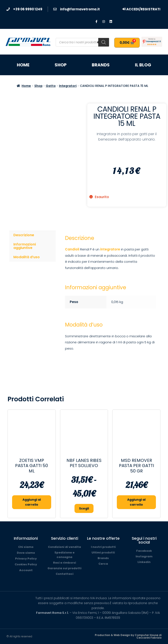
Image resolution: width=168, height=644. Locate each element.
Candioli (72, 249)
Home (23, 65)
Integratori (68, 86)
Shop (61, 65)
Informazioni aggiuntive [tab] (25, 246)
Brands (101, 65)
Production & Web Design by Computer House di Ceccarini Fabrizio (128, 636)
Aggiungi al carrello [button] (32, 502)
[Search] (104, 42)
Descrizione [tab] (24, 235)
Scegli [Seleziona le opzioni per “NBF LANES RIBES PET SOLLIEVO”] (84, 508)
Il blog (143, 65)
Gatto (51, 86)
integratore (110, 249)
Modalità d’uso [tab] (27, 257)
